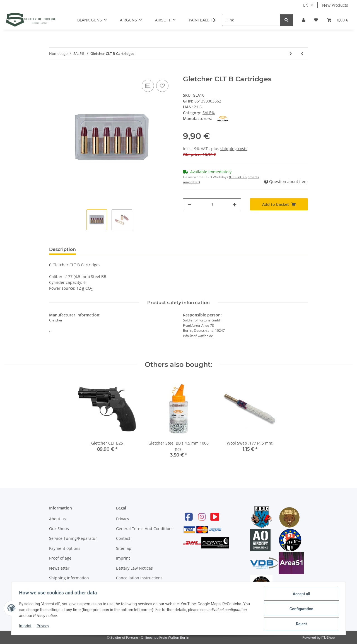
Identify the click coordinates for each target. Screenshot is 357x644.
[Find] (251, 20)
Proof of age (60, 558)
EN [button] (306, 5)
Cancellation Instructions (139, 578)
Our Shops (59, 529)
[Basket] (337, 20)
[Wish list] (316, 20)
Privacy (123, 519)
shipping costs (234, 149)
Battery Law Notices (134, 568)
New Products (335, 5)
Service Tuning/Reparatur (73, 538)
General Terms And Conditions (145, 529)
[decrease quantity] (189, 204)
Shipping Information (69, 578)
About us (57, 519)
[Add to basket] (54, 72)
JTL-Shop (328, 637)
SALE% (209, 113)
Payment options (65, 548)
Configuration (300, 610)
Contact (123, 538)
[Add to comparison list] (148, 86)
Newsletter (59, 568)
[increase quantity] (235, 204)
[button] (303, 20)
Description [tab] (62, 249)
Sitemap (124, 548)
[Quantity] (212, 204)
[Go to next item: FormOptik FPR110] (291, 54)
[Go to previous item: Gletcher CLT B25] (302, 54)
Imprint (123, 558)
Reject (300, 624)
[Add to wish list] (162, 86)
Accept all (300, 595)
